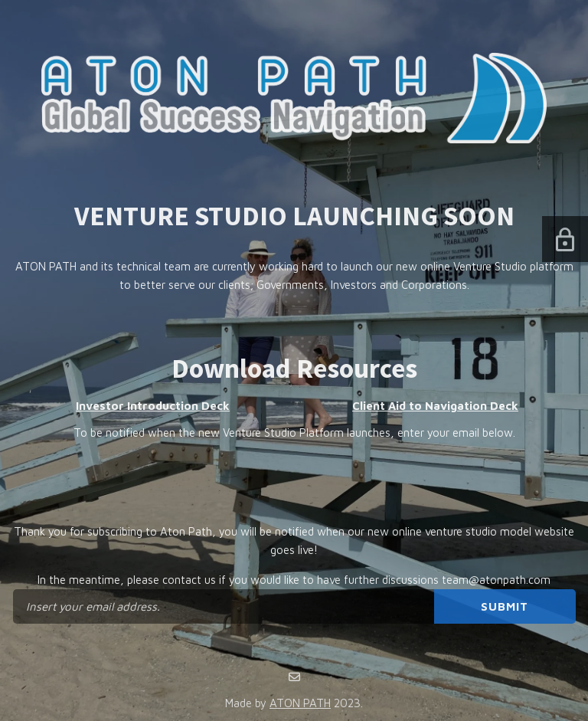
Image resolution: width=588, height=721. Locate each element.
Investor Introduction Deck (153, 406)
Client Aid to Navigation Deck (435, 406)
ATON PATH (300, 703)
